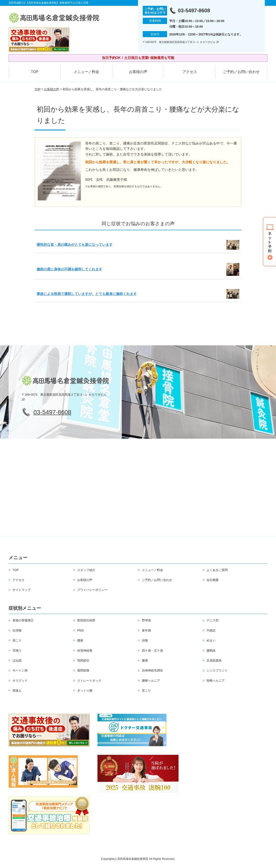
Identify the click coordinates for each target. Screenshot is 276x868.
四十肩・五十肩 (152, 651)
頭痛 (145, 640)
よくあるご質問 (217, 570)
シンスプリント (217, 670)
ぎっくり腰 (85, 690)
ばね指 (17, 660)
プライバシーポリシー (92, 590)
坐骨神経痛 (85, 651)
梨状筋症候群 (86, 620)
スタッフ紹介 (86, 570)
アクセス (190, 72)
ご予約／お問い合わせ (241, 72)
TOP (35, 72)
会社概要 (213, 580)
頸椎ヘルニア (216, 681)
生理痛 (17, 630)
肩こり (17, 640)
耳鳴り (17, 651)
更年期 (146, 630)
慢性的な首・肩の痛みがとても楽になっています (75, 245)
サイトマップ (22, 590)
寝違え (17, 690)
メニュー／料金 (86, 72)
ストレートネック (89, 681)
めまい (211, 640)
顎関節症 (83, 660)
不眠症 (211, 630)
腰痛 (80, 640)
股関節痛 (83, 670)
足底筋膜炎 (214, 660)
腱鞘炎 (211, 651)
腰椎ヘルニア (151, 681)
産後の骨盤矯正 (23, 620)
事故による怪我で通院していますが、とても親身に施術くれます (87, 294)
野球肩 (146, 620)
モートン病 (20, 670)
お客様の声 (138, 72)
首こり (146, 690)
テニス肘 (213, 620)
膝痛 (145, 660)
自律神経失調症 (152, 670)
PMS (80, 630)
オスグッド (20, 681)
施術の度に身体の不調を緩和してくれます (69, 269)
